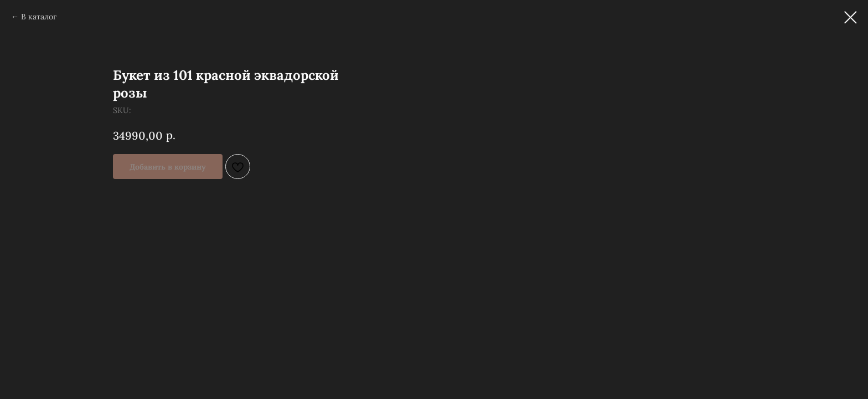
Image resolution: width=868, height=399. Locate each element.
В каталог (39, 17)
